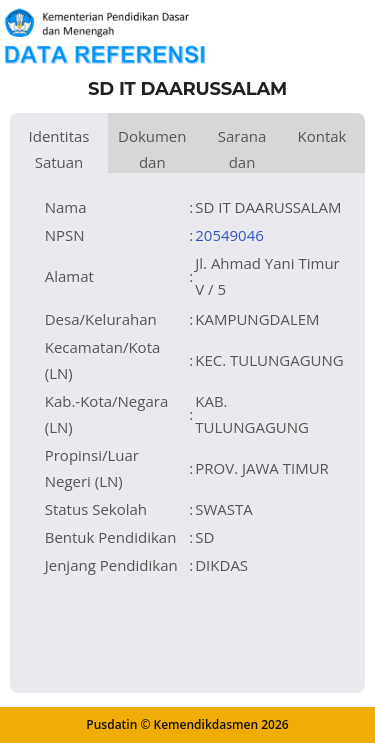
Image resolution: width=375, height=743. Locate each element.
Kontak (321, 136)
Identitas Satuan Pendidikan (59, 149)
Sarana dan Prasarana (242, 149)
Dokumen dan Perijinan (152, 149)
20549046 (229, 235)
